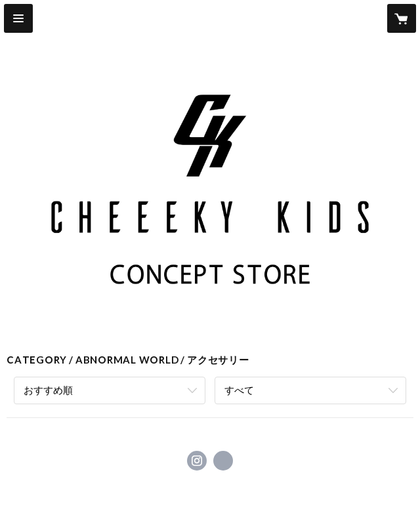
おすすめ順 (48, 390)
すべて (239, 390)
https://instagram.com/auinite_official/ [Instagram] (197, 461)
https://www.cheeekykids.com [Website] (223, 461)
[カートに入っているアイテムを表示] (402, 18)
